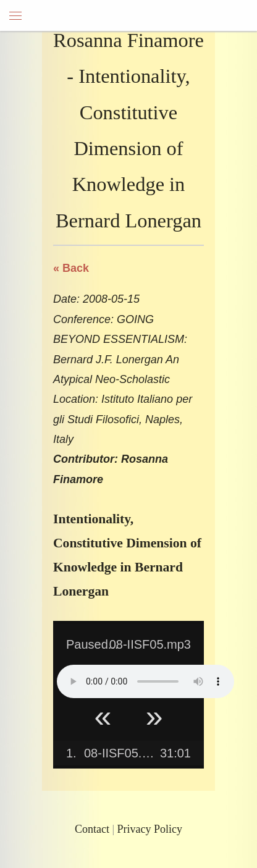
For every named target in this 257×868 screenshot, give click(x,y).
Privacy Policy (150, 829)
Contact (92, 829)
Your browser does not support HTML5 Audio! (145, 681)
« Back (71, 268)
